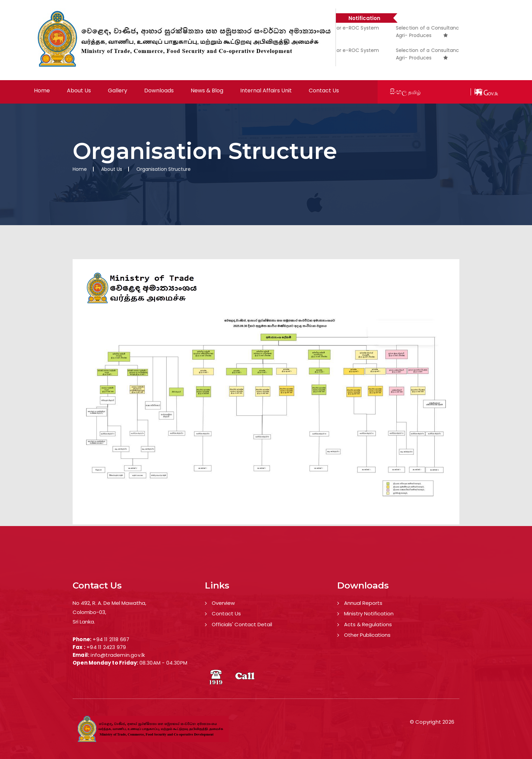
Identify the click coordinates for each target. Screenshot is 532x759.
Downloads (159, 91)
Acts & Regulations (368, 624)
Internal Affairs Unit (266, 91)
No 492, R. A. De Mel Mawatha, (109, 603)
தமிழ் (414, 92)
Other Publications (367, 635)
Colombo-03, (89, 612)
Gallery (118, 91)
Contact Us (324, 91)
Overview (223, 603)
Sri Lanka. (84, 622)
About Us (79, 91)
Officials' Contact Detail (242, 624)
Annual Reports (363, 603)
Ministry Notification (369, 613)
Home (42, 91)
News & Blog (207, 91)
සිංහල (398, 92)
